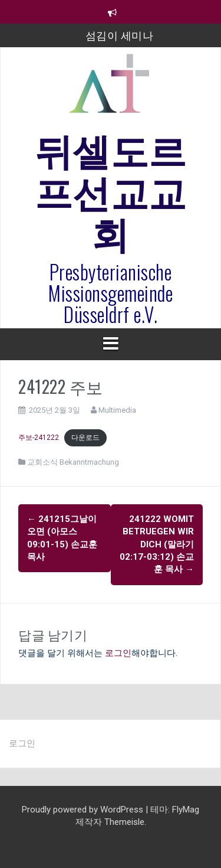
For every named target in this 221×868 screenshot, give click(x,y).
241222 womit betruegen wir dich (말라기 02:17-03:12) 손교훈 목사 (157, 544)
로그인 (118, 653)
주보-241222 (39, 438)
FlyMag (186, 810)
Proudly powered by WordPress (84, 810)
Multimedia (117, 410)
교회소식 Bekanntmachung (73, 462)
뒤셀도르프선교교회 (111, 190)
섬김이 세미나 (120, 35)
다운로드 (85, 438)
